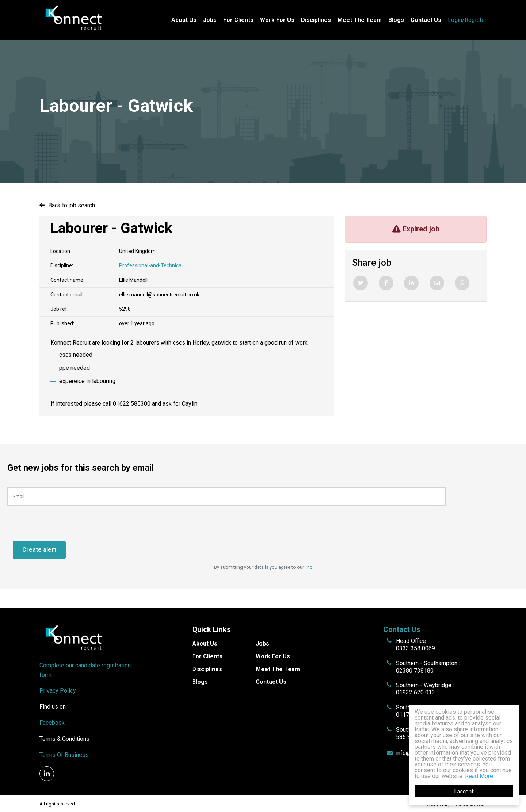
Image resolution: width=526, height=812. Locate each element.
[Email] (437, 283)
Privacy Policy (58, 691)
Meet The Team (360, 20)
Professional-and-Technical (151, 265)
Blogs (396, 20)
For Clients (238, 20)
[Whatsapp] (462, 283)
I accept (464, 791)
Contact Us (426, 20)
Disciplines (316, 20)
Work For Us (277, 20)
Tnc (309, 567)
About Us (184, 20)
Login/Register (467, 20)
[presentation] (63, 520)
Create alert (39, 550)
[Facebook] (386, 283)
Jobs (210, 20)
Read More (479, 776)
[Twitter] (361, 283)
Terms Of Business (64, 755)
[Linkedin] (411, 283)
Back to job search (72, 205)
